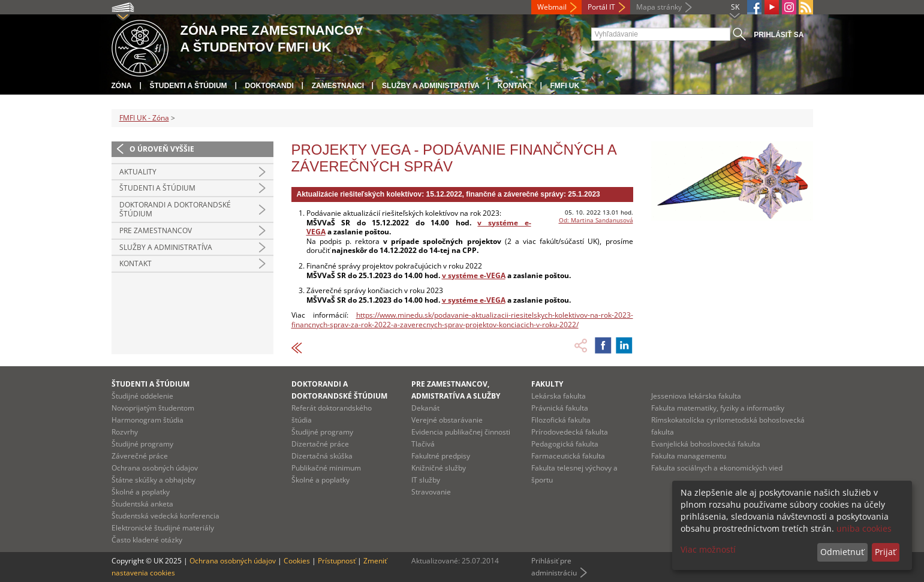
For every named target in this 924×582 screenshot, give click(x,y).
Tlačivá (423, 444)
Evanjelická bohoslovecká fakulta (706, 444)
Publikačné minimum (326, 468)
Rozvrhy (125, 432)
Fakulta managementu (689, 456)
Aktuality (138, 172)
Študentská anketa (142, 504)
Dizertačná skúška (322, 456)
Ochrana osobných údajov (155, 468)
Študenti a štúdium (189, 86)
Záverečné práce (140, 456)
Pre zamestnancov (156, 230)
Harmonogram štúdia (148, 420)
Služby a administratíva (431, 86)
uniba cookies (864, 528)
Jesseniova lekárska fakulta (696, 396)
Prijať (885, 552)
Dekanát (425, 408)
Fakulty (547, 384)
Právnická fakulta (560, 408)
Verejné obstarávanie (447, 420)
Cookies (297, 561)
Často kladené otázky (147, 540)
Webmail (552, 7)
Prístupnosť (337, 561)
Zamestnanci (338, 86)
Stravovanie (431, 492)
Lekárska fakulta (559, 396)
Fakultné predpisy (441, 456)
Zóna (122, 86)
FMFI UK (565, 86)
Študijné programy (142, 444)
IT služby (426, 480)
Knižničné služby (439, 468)
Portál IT (601, 7)
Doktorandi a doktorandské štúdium (175, 209)
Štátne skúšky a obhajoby (154, 480)
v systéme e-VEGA (474, 275)
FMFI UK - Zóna (144, 118)
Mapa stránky (659, 7)
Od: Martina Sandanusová (596, 220)
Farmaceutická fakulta (568, 456)
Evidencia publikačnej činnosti (461, 432)
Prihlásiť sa (779, 35)
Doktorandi (270, 86)
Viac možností (708, 549)
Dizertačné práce (320, 444)
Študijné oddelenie (142, 396)
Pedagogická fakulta (565, 444)
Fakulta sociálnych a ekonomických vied (717, 468)
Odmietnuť (842, 552)
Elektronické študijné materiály (163, 528)
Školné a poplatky (141, 492)
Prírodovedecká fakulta (570, 432)
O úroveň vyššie (162, 149)
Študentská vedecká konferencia (165, 516)
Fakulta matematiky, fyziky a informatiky (718, 408)
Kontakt (515, 86)
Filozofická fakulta (561, 420)
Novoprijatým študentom (153, 408)
